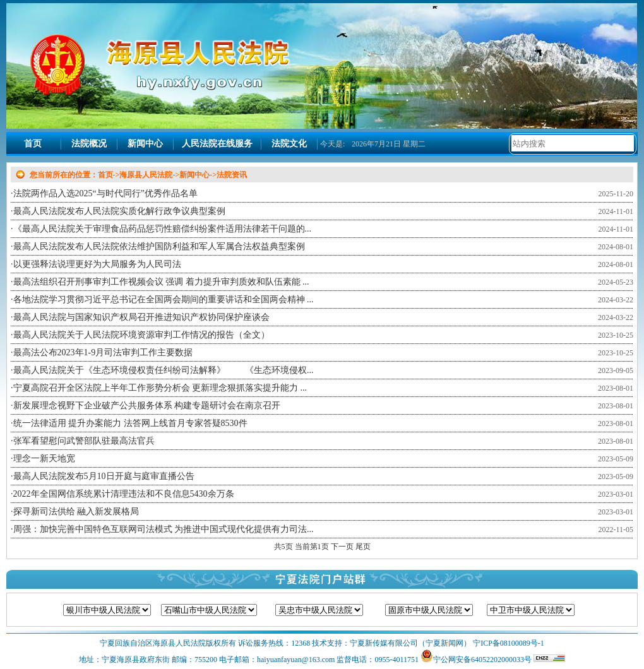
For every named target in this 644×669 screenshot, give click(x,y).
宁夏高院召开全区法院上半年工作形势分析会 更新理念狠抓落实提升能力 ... (160, 388)
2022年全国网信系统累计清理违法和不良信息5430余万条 (124, 494)
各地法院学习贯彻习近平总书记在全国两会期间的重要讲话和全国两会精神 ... (164, 299)
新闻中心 (145, 144)
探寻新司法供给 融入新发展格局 (76, 512)
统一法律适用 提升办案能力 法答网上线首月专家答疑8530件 (130, 423)
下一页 (343, 547)
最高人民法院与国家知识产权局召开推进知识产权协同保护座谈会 (141, 317)
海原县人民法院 (146, 175)
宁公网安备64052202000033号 (482, 660)
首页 (33, 144)
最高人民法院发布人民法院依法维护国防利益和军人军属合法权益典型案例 (159, 246)
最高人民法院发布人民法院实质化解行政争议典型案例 (119, 211)
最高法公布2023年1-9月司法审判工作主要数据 (103, 352)
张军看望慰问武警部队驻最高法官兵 (84, 441)
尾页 (363, 547)
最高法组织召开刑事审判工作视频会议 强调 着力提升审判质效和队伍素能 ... (161, 282)
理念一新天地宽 (44, 459)
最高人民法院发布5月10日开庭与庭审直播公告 (104, 476)
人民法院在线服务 (217, 144)
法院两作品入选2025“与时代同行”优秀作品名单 (105, 193)
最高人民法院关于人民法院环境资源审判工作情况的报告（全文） (141, 335)
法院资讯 (232, 175)
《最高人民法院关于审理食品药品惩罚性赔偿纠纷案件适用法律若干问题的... (163, 229)
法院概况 (89, 144)
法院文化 (289, 144)
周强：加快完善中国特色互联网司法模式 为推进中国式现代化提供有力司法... (164, 529)
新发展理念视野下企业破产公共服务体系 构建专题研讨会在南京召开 (147, 406)
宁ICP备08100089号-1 (508, 643)
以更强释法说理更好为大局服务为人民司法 (97, 264)
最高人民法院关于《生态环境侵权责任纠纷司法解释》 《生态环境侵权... (164, 370)
